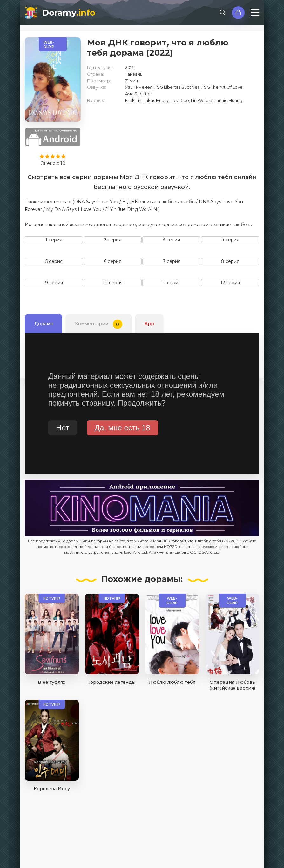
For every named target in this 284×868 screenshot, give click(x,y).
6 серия (113, 261)
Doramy (69, 13)
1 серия (54, 240)
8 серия (230, 261)
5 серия (54, 261)
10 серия (113, 283)
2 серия (113, 240)
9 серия (54, 283)
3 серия (171, 240)
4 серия (230, 240)
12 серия (230, 283)
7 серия (172, 261)
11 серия (171, 283)
